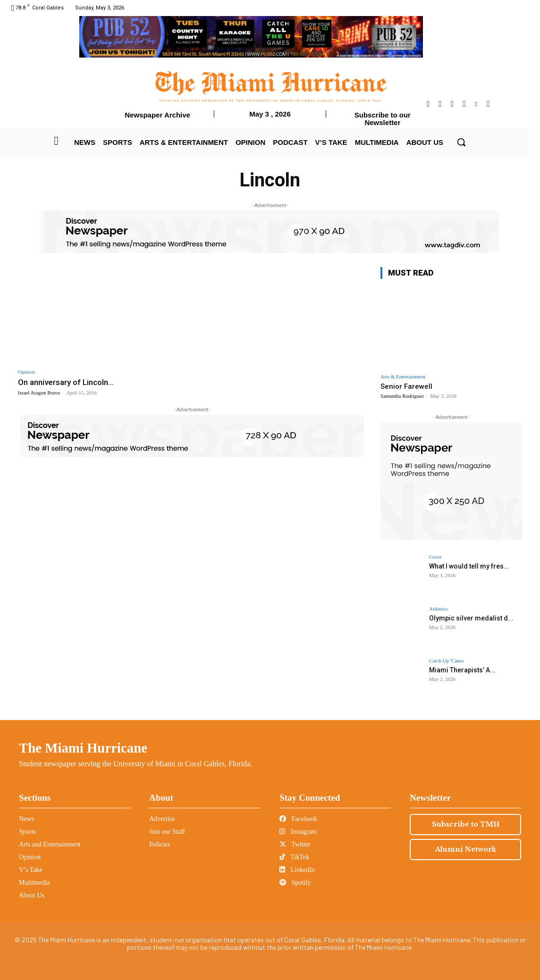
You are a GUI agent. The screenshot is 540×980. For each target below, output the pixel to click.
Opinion (26, 372)
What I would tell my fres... (469, 566)
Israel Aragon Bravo (39, 393)
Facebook (298, 819)
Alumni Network (466, 849)
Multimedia (34, 883)
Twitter (295, 844)
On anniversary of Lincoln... (66, 382)
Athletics (439, 609)
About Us (32, 895)
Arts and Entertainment (50, 844)
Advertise (162, 819)
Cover (435, 557)
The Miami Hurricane (83, 748)
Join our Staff (167, 832)
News (26, 819)
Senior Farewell (406, 386)
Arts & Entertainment (403, 377)
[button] (461, 142)
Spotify (295, 883)
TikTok (295, 857)
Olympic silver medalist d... (471, 618)
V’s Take (31, 870)
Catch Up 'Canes (446, 661)
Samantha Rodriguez (402, 396)
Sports (27, 832)
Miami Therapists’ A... (462, 670)
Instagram (298, 832)
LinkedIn (297, 870)
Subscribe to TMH (466, 824)
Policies (160, 844)
